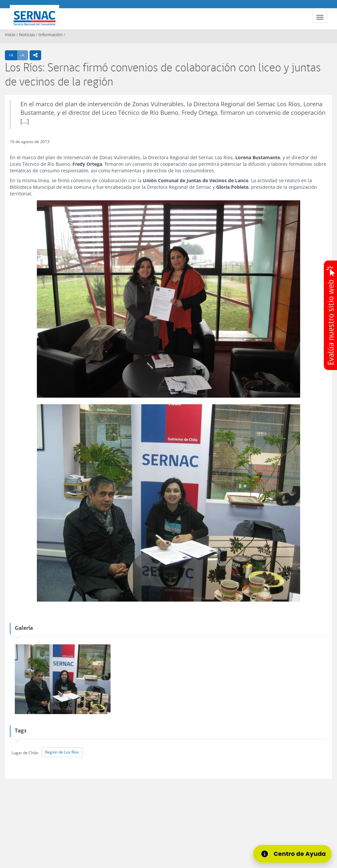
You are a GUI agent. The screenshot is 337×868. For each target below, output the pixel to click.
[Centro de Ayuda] (292, 854)
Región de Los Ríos (62, 752)
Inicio (10, 35)
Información (51, 35)
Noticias (27, 35)
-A (24, 55)
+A (13, 55)
